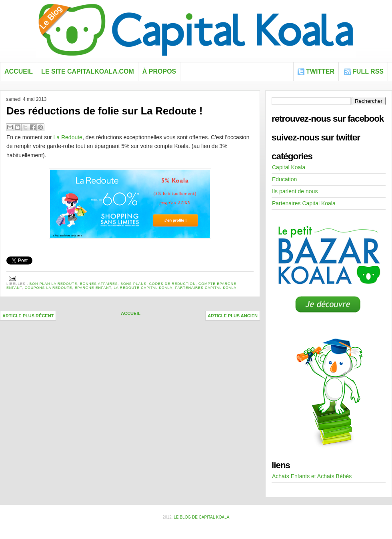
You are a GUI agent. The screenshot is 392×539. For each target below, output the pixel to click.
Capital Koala (289, 167)
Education (284, 179)
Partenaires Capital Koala (206, 288)
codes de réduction (173, 284)
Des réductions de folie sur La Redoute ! (105, 111)
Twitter (320, 71)
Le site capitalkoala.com (88, 71)
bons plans (133, 284)
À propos (159, 71)
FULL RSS (368, 71)
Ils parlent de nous (295, 191)
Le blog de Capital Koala (201, 517)
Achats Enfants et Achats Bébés (312, 476)
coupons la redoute (49, 288)
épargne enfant (93, 288)
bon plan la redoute (53, 284)
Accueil (19, 71)
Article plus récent (28, 316)
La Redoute (68, 137)
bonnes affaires (99, 284)
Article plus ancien (233, 316)
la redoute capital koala (143, 288)
